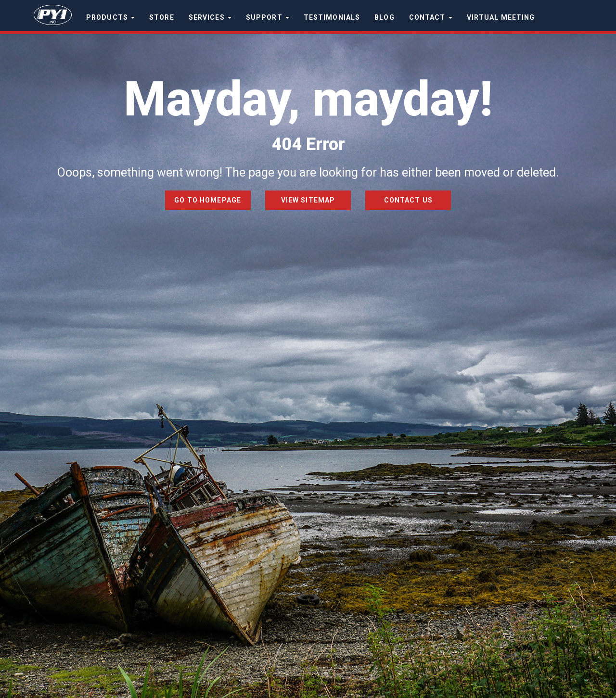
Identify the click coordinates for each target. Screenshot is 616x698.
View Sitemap (308, 200)
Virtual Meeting (501, 17)
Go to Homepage (208, 200)
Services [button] (210, 17)
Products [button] (110, 17)
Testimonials (332, 17)
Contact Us (408, 200)
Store (162, 17)
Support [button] (268, 17)
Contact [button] (431, 17)
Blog (384, 17)
